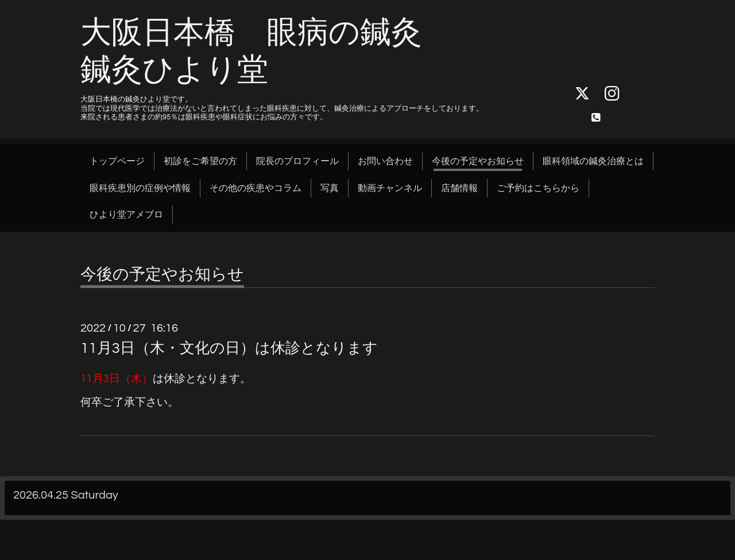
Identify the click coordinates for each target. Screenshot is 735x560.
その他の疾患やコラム (256, 188)
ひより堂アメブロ (126, 215)
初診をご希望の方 (200, 161)
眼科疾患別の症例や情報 (140, 188)
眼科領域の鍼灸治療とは (593, 161)
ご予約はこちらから (538, 188)
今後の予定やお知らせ (478, 161)
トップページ (117, 161)
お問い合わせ (385, 161)
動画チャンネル (390, 188)
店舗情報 (459, 188)
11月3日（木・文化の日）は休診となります (229, 348)
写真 (330, 188)
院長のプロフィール (297, 161)
